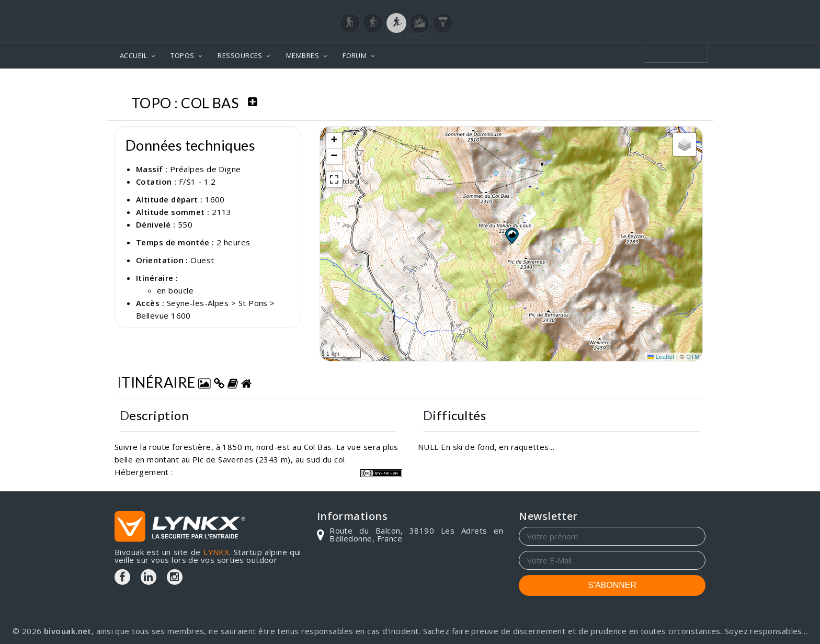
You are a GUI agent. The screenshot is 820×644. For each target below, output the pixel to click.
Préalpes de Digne (206, 169)
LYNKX (216, 552)
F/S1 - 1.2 (197, 182)
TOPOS (182, 55)
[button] (511, 235)
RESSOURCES (240, 55)
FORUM (355, 55)
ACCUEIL (133, 55)
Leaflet (661, 357)
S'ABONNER (612, 585)
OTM (693, 357)
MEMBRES (303, 55)
